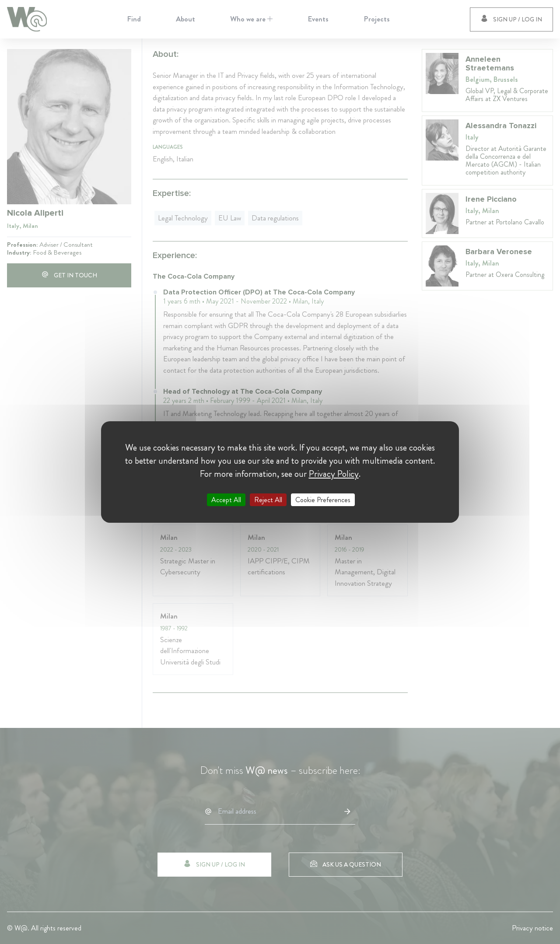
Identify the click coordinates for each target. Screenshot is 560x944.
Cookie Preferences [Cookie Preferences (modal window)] (323, 500)
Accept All (226, 500)
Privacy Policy (334, 474)
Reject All (268, 500)
